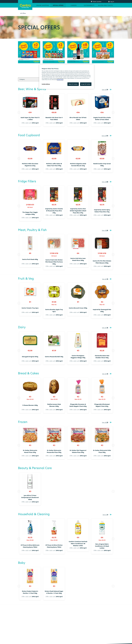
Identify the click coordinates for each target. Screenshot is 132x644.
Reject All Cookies (73, 84)
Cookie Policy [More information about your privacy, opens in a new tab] (60, 80)
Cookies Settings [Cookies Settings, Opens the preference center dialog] (46, 84)
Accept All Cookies (86, 84)
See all (105, 90)
